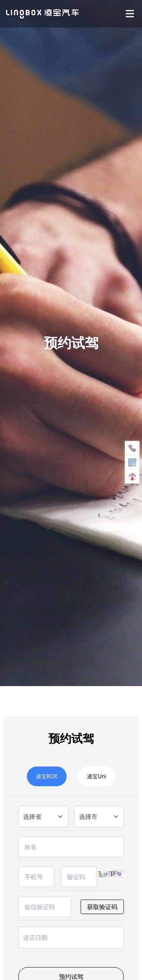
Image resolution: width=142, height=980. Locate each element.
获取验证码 (102, 907)
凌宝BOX (47, 776)
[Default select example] (43, 817)
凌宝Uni (97, 776)
